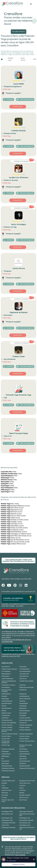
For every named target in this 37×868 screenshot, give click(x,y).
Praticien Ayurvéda (25, 718)
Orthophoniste (6, 715)
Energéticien (23, 690)
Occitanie (4, 798)
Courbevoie (12, 530)
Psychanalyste (23, 749)
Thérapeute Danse (7, 766)
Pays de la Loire (24, 798)
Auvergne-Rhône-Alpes (8, 781)
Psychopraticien (6, 754)
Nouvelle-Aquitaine (25, 795)
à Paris (9, 472)
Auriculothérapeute (25, 671)
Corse (3, 786)
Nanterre (11, 514)
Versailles (11, 522)
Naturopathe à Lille (25, 823)
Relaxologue (23, 756)
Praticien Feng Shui (7, 725)
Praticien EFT (23, 723)
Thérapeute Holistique (8, 768)
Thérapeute (23, 764)
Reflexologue (5, 756)
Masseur (4, 711)
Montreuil (11, 512)
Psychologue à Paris (7, 812)
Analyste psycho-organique (9, 669)
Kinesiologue (23, 706)
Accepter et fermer (19, 864)
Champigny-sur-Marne (16, 534)
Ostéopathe (5, 718)
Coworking (22, 685)
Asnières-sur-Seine (15, 520)
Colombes (12, 524)
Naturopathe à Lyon (7, 814)
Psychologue (5, 752)
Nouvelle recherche (19, 32)
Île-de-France (23, 59)
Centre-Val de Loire (25, 783)
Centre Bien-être (24, 674)
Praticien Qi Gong (24, 736)
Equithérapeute (6, 694)
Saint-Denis (12, 508)
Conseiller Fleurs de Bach (26, 681)
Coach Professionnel (7, 679)
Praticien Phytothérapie (26, 734)
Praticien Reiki (6, 739)
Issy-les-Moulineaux (15, 540)
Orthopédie (23, 715)
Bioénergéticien (6, 674)
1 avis (23, 221)
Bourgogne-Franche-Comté (27, 781)
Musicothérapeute (25, 711)
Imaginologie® (23, 703)
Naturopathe (23, 713)
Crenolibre (5, 579)
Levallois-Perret (13, 544)
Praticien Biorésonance (26, 720)
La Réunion (22, 790)
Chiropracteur (6, 676)
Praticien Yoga (11, 59)
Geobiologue (5, 699)
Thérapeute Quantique (8, 771)
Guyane (21, 788)
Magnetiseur (23, 708)
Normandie (5, 795)
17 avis (23, 81)
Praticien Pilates (6, 736)
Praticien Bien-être (7, 720)
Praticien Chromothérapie (9, 723)
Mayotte (22, 793)
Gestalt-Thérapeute (25, 699)
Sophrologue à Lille (7, 818)
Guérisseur (22, 701)
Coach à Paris (5, 825)
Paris (35, 59)
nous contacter (20, 855)
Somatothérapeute (25, 761)
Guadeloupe (5, 788)
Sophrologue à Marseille (26, 812)
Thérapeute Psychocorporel (27, 768)
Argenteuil (12, 510)
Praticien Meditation (25, 730)
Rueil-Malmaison (14, 532)
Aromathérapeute (24, 669)
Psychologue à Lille (25, 818)
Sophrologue (5, 764)
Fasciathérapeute (24, 696)
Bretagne (4, 783)
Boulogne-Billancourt (15, 506)
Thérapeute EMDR (25, 766)
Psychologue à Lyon (25, 825)
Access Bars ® (6, 667)
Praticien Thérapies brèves (27, 741)
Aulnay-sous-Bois (14, 528)
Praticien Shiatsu (24, 739)
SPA (3, 759)
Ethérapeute (23, 694)
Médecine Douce (6, 713)
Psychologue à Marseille (8, 823)
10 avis (23, 128)
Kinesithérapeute (6, 708)
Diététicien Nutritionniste (26, 687)
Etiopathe (4, 696)
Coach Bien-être (24, 676)
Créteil (10, 518)
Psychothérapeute (25, 754)
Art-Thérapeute (6, 671)
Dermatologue (6, 687)
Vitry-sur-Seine (13, 516)
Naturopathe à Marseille (26, 820)
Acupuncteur (23, 667)
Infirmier (4, 706)
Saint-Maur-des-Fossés (16, 536)
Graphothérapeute (7, 701)
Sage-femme (23, 759)
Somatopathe (5, 761)
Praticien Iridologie (7, 727)
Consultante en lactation (8, 685)
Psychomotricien (24, 752)
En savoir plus (11, 861)
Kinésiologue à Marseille (8, 828)
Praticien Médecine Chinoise (10, 734)
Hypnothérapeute (7, 703)
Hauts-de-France (6, 790)
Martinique (5, 793)
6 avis (23, 175)
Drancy (11, 538)
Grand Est (22, 786)
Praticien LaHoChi (24, 727)
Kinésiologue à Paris (7, 820)
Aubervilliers (12, 526)
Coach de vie (23, 679)
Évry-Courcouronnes (15, 542)
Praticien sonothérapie (8, 749)
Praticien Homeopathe (26, 725)
